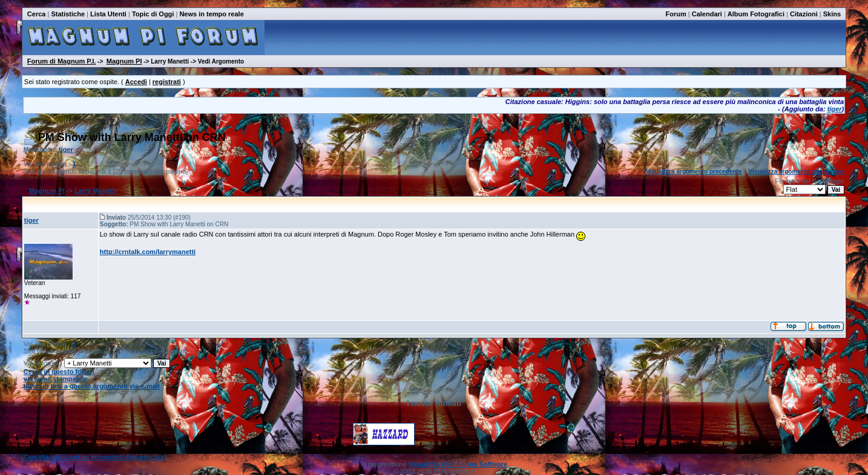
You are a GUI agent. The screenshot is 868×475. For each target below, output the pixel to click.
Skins (832, 14)
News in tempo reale (211, 14)
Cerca (37, 14)
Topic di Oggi (153, 14)
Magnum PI (124, 61)
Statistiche (68, 14)
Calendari (707, 14)
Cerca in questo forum (59, 372)
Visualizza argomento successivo (796, 172)
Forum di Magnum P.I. (61, 61)
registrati (167, 82)
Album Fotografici (756, 14)
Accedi (136, 82)
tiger (835, 109)
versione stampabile (56, 379)
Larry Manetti (95, 191)
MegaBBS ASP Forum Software (458, 464)
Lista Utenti (108, 14)
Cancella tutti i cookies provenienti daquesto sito (94, 457)
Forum (676, 14)
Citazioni (804, 14)
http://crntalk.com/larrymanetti (148, 252)
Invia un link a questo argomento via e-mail (92, 386)
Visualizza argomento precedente (694, 172)
